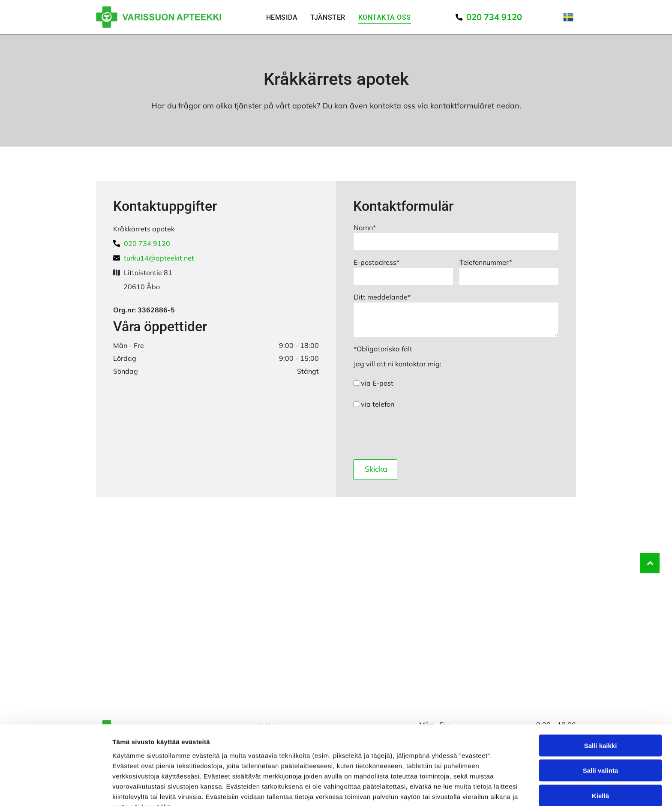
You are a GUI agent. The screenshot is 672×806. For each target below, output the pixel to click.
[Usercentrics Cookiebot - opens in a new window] (55, 789)
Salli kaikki (601, 700)
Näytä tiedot (458, 789)
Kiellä (600, 750)
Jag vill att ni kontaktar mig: (397, 364)
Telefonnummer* (486, 262)
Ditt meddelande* (382, 297)
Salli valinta (601, 725)
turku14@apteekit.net (159, 258)
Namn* (365, 228)
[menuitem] (282, 17)
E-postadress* (376, 262)
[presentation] (419, 434)
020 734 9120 (147, 243)
